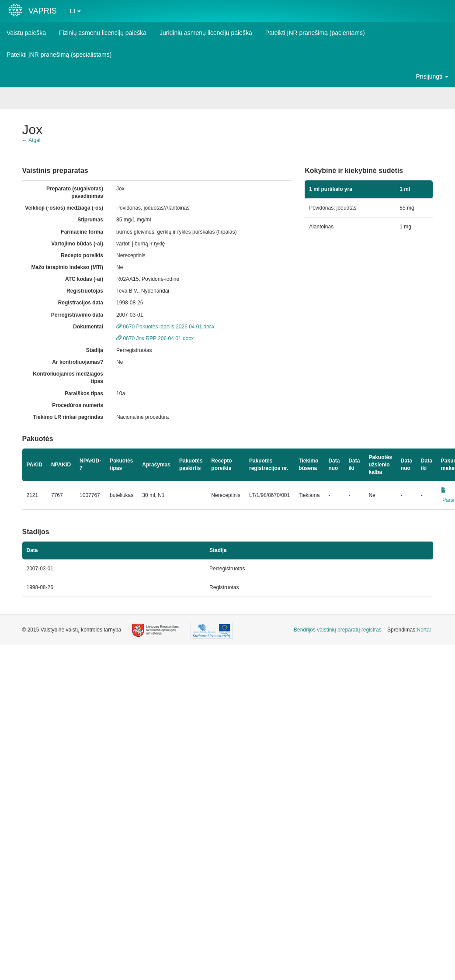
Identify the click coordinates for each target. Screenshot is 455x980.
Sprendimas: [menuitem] (409, 630)
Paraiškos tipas (84, 393)
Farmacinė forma (82, 232)
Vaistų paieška (26, 33)
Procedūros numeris (78, 405)
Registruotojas (85, 291)
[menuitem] (338, 630)
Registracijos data (81, 303)
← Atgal (31, 140)
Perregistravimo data (77, 315)
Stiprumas (90, 220)
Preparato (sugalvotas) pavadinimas (75, 192)
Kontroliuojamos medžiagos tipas (68, 378)
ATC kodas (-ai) (84, 279)
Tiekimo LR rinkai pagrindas (68, 417)
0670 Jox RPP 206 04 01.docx (155, 338)
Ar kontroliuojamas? (78, 362)
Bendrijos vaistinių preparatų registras (338, 630)
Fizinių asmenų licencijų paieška (103, 33)
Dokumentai (88, 327)
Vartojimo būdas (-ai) (77, 244)
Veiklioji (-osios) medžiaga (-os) (64, 208)
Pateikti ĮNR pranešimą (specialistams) (59, 55)
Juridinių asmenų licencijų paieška (206, 33)
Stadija (95, 350)
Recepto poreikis (82, 255)
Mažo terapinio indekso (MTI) (67, 267)
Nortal (424, 630)
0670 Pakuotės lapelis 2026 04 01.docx (165, 327)
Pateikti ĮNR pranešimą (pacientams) (315, 33)
